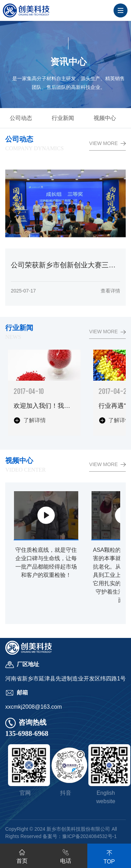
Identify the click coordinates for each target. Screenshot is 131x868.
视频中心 (105, 118)
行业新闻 (63, 118)
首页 (22, 855)
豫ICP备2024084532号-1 (89, 836)
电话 (66, 855)
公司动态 (21, 118)
